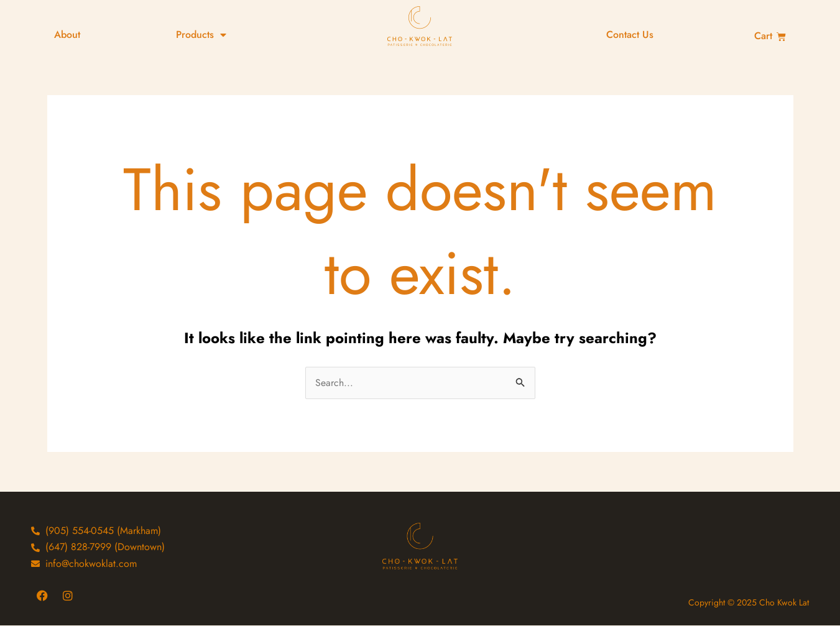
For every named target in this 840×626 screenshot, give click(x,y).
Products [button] (201, 35)
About (67, 35)
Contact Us (630, 35)
